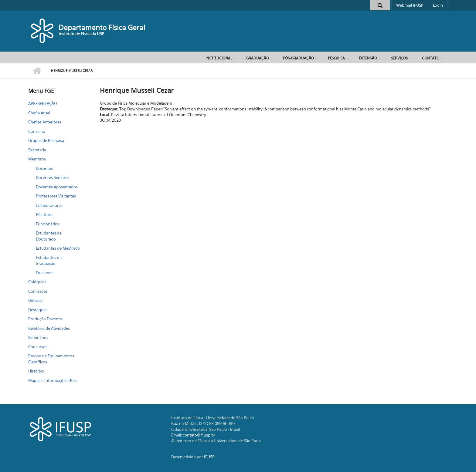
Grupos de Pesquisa (46, 140)
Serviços (399, 58)
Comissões (38, 291)
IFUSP (209, 457)
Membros (37, 159)
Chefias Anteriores (45, 122)
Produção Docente (45, 319)
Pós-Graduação (298, 58)
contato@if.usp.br (199, 435)
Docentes (44, 168)
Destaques (38, 310)
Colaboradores (49, 205)
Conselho (37, 131)
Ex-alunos (45, 273)
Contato (431, 58)
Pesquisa (336, 58)
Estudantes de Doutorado (49, 236)
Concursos (38, 347)
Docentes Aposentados (57, 187)
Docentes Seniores (53, 177)
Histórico (36, 371)
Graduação (258, 58)
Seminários (38, 337)
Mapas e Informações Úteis (53, 380)
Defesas (35, 300)
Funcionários (48, 224)
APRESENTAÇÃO (43, 103)
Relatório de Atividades (49, 328)
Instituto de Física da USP (81, 34)
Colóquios (37, 282)
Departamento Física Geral (102, 27)
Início (37, 71)
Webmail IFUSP (410, 5)
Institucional (219, 58)
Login (438, 5)
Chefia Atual (39, 113)
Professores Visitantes (56, 196)
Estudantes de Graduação (49, 261)
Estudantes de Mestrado (58, 248)
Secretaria (37, 150)
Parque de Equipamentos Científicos (51, 359)
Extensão (368, 58)
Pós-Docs (44, 214)
